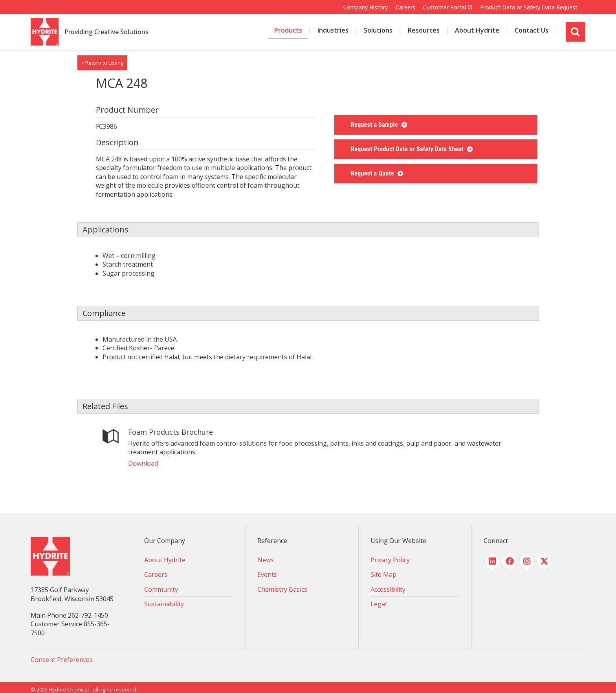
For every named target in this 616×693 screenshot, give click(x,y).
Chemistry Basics (282, 589)
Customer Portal (445, 7)
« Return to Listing (102, 63)
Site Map (383, 574)
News (266, 560)
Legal (379, 604)
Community (161, 589)
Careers (405, 7)
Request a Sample (375, 125)
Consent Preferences (62, 660)
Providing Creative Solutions (106, 32)
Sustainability (164, 604)
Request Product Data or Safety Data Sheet (408, 149)
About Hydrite (165, 560)
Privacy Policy (390, 560)
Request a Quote (373, 173)
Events (267, 574)
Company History (366, 7)
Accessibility (388, 589)
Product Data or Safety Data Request (529, 7)
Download (143, 463)
